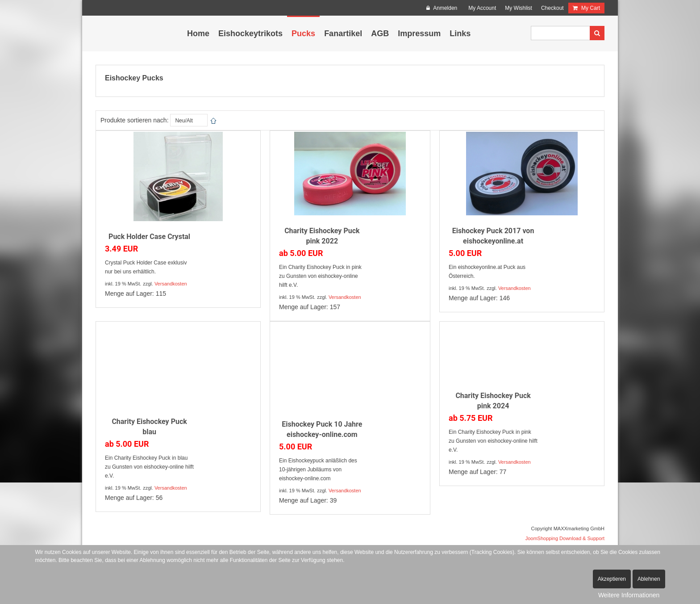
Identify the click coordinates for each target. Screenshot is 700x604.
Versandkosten (171, 284)
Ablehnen (649, 579)
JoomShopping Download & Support (565, 538)
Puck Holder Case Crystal (149, 237)
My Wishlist (519, 8)
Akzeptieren (612, 579)
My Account (482, 8)
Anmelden (442, 8)
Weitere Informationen (629, 595)
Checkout (552, 8)
